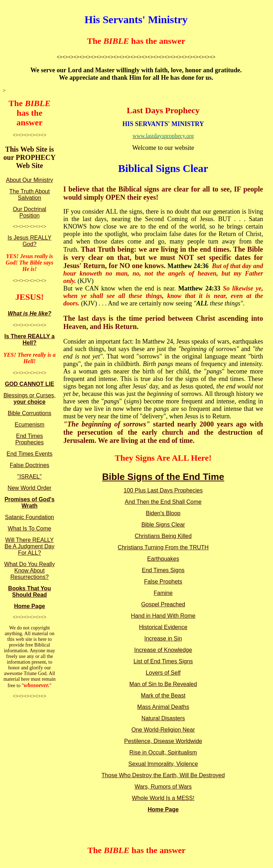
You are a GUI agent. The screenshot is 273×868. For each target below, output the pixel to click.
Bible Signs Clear (163, 525)
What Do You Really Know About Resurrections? (30, 571)
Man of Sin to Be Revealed (163, 684)
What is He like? (30, 313)
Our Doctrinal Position (30, 212)
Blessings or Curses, (30, 399)
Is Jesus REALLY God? (29, 241)
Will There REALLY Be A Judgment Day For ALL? (30, 546)
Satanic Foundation (30, 517)
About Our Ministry (30, 180)
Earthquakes (163, 559)
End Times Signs (163, 570)
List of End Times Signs (163, 661)
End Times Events (30, 454)
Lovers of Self (163, 673)
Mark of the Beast (163, 696)
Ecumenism (30, 425)
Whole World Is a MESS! (163, 798)
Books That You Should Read (30, 592)
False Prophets (163, 582)
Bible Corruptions (30, 413)
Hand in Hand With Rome (163, 616)
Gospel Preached (163, 604)
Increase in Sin (163, 639)
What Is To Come (30, 529)
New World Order (29, 488)
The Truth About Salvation (30, 195)
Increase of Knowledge (163, 650)
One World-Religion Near (163, 730)
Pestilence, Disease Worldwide (163, 741)
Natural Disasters (163, 718)
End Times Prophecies (30, 439)
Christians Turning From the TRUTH (163, 547)
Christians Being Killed (163, 536)
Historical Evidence (163, 627)
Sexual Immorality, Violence (163, 764)
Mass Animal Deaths (163, 707)
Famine (163, 593)
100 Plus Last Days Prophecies (163, 490)
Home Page (29, 606)
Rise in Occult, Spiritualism (163, 752)
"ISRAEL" (30, 477)
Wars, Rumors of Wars (163, 787)
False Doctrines (29, 465)
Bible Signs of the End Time (163, 477)
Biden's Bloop (163, 513)
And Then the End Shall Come (163, 502)
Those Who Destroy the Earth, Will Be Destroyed (163, 775)
